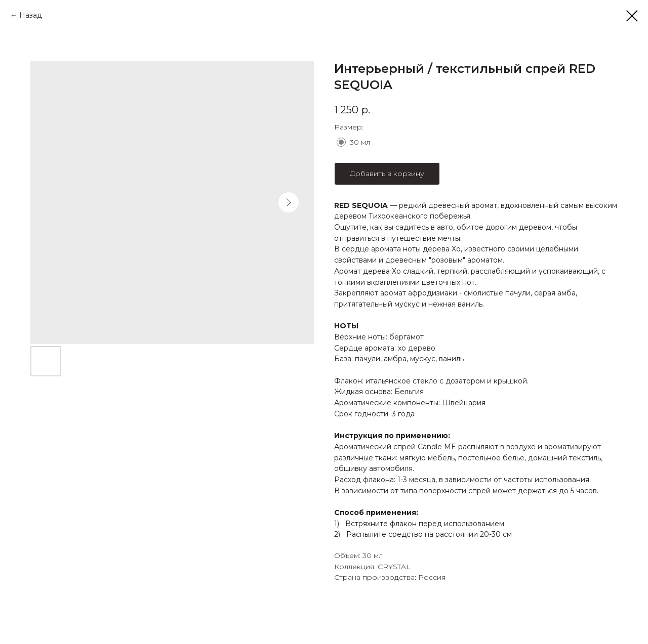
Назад (31, 15)
